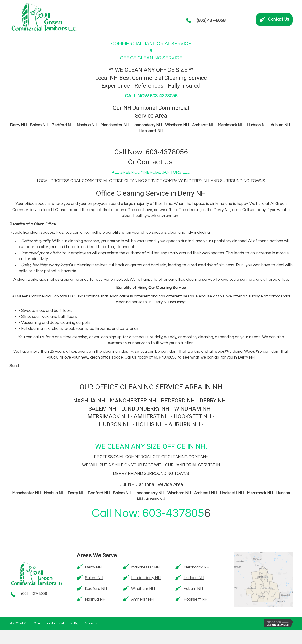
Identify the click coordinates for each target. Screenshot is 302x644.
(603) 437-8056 (211, 21)
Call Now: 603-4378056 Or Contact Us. (151, 157)
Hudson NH (194, 578)
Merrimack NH (196, 567)
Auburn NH (193, 589)
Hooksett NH (195, 599)
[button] (274, 20)
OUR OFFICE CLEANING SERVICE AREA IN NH (151, 387)
